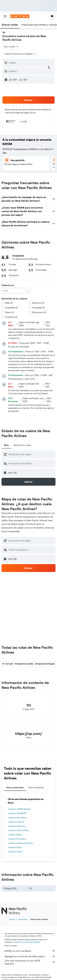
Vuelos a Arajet (15, 852)
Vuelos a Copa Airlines (19, 830)
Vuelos (12, 919)
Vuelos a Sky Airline (17, 818)
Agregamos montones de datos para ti (30, 956)
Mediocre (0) (38, 303)
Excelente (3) (11, 317)
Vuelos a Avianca (16, 822)
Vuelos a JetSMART (17, 813)
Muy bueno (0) (39, 312)
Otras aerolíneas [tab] (15, 787)
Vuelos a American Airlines (21, 843)
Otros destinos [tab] (36, 787)
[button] (5, 16)
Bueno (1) (9, 312)
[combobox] (11, 47)
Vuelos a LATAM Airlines (19, 809)
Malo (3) (9, 303)
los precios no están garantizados (26, 942)
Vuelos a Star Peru (17, 826)
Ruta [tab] (6, 445)
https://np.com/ (28, 734)
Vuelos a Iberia (15, 835)
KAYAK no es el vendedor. (30, 951)
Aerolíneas (23, 919)
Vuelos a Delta (15, 847)
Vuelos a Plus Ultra (17, 839)
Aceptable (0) (11, 308)
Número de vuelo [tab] (23, 445)
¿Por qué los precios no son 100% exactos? (30, 962)
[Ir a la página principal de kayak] (20, 16)
